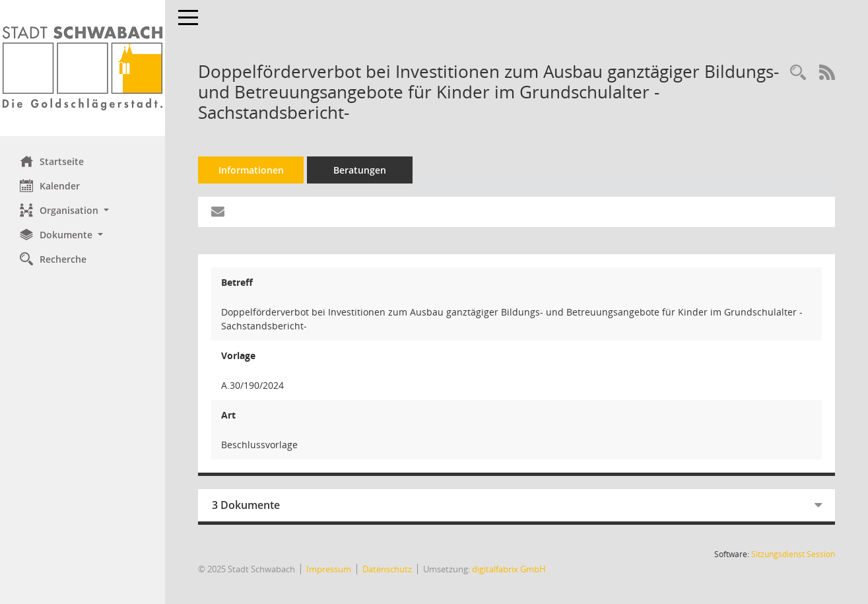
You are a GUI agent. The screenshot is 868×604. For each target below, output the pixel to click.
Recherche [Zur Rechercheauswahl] (53, 259)
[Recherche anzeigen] (798, 73)
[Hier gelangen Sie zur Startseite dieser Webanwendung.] (83, 68)
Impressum (329, 569)
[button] (83, 210)
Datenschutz (387, 569)
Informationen (251, 170)
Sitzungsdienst (793, 554)
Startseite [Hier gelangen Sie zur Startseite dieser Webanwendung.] (52, 161)
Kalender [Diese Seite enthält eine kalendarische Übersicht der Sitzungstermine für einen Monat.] (50, 185)
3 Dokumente (246, 505)
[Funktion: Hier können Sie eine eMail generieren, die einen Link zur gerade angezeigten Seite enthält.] (218, 212)
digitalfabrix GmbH (509, 569)
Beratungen (360, 170)
